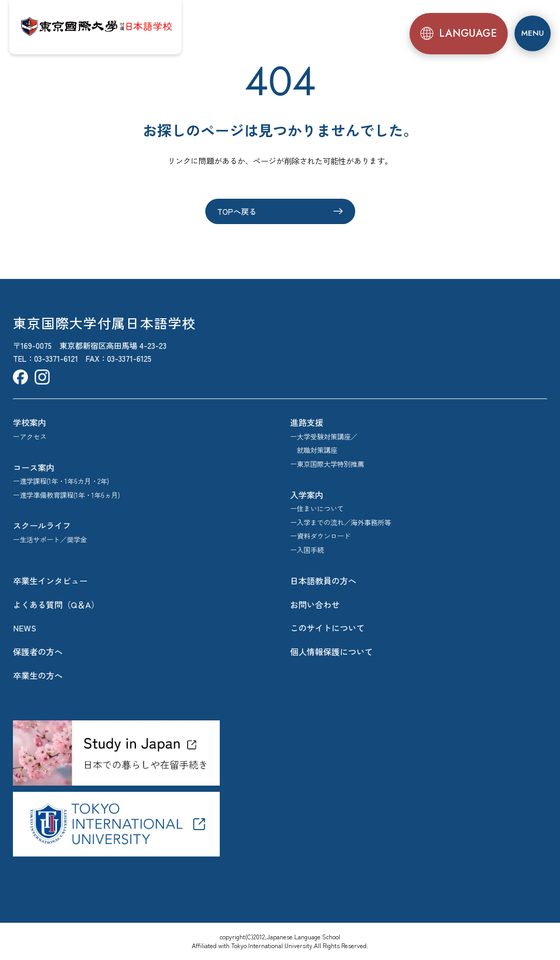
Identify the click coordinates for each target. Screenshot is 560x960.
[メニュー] (533, 33)
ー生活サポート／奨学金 (50, 540)
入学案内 (307, 495)
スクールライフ (42, 525)
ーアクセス (30, 437)
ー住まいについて (317, 508)
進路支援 (307, 422)
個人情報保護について (331, 652)
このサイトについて (327, 628)
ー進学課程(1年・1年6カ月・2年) (61, 481)
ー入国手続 (307, 550)
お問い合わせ (315, 604)
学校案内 (29, 422)
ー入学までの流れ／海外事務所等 (340, 522)
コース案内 (34, 467)
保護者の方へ (38, 652)
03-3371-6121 (56, 358)
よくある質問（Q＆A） (56, 604)
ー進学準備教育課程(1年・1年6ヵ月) (66, 495)
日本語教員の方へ (323, 581)
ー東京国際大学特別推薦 (327, 464)
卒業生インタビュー (50, 581)
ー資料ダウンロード (320, 536)
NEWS (25, 628)
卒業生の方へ (38, 675)
